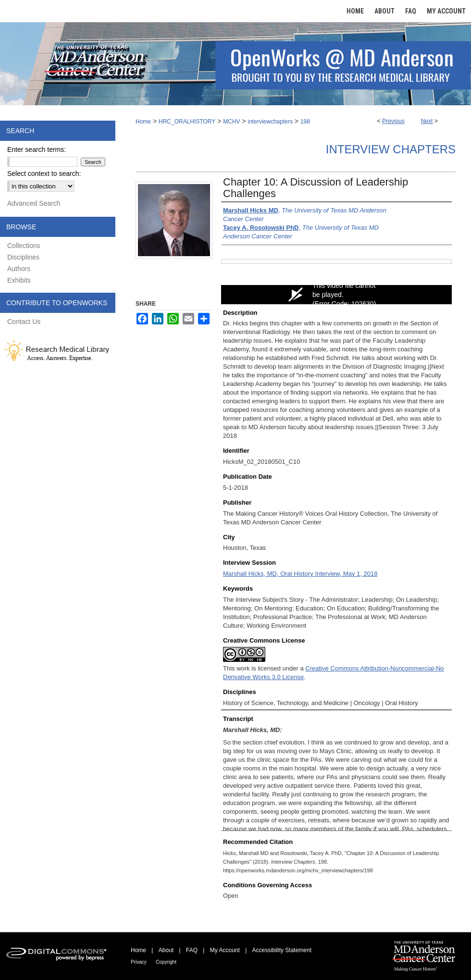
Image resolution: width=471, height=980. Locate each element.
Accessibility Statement (282, 950)
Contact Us (24, 322)
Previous (393, 121)
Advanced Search (34, 203)
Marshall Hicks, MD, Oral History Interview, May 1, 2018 (300, 574)
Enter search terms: (37, 149)
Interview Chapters (391, 149)
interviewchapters (270, 122)
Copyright (166, 962)
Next (427, 121)
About (166, 950)
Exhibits (19, 280)
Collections (24, 246)
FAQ (192, 950)
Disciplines (23, 257)
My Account (225, 950)
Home (143, 122)
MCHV (231, 122)
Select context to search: (44, 174)
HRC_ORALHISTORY (187, 122)
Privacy (139, 962)
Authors (19, 269)
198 (305, 122)
